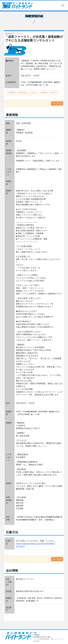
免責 (35, 633)
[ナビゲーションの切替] (63, 5)
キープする (57, 103)
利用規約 (37, 635)
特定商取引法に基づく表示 (42, 637)
